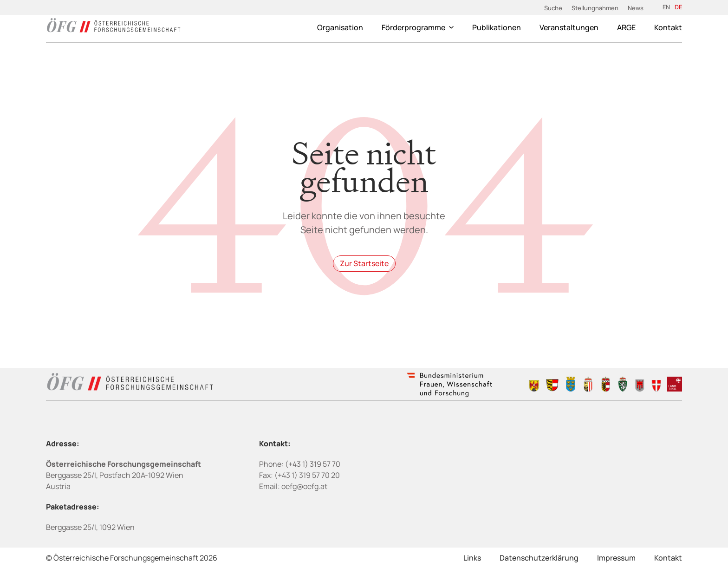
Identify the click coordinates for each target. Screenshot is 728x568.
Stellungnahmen (595, 8)
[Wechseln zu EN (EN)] (666, 7)
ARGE (626, 27)
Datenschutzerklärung (539, 558)
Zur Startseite (364, 263)
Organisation (340, 27)
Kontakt (668, 27)
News (636, 8)
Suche (553, 8)
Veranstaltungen (569, 27)
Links (472, 558)
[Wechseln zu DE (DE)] (678, 7)
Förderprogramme (418, 27)
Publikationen (497, 27)
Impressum (616, 558)
